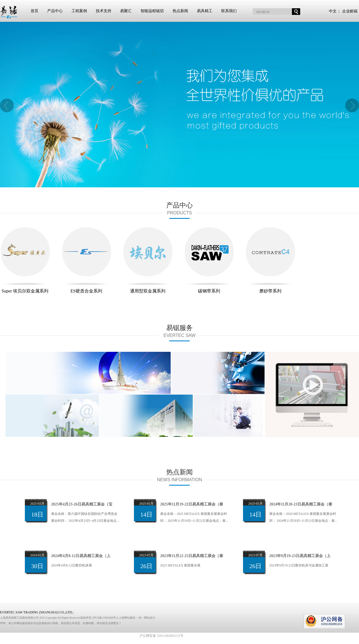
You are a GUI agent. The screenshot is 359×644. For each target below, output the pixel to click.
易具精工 (205, 11)
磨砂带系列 (270, 260)
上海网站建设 (127, 618)
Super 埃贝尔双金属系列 (25, 260)
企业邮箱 (350, 11)
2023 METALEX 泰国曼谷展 (180, 565)
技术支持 (104, 11)
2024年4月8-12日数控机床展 (72, 565)
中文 (333, 11)
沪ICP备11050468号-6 (105, 618)
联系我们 (229, 11)
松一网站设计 (147, 618)
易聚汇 (126, 11)
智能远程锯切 (152, 11)
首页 (35, 11)
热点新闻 (180, 11)
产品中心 (55, 11)
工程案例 (79, 11)
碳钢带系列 (209, 260)
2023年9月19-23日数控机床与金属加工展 (299, 565)
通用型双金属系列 (148, 260)
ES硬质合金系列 (86, 260)
